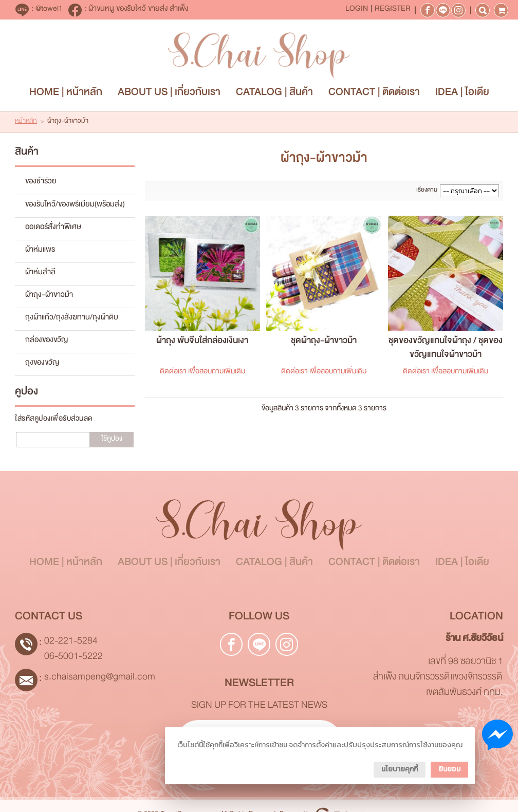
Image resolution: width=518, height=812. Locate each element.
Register (393, 10)
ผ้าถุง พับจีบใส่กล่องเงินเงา (202, 344)
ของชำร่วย (41, 184)
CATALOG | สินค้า (274, 95)
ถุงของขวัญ (42, 365)
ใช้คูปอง (112, 441)
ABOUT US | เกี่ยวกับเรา (169, 95)
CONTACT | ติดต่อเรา (374, 95)
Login (357, 10)
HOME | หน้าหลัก (66, 95)
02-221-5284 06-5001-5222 (73, 652)
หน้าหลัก (26, 123)
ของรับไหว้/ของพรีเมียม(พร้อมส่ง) (75, 206)
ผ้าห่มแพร (40, 252)
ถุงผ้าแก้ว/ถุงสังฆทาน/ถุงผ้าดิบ (72, 320)
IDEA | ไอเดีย (462, 95)
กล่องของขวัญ (47, 343)
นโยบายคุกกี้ (400, 769)
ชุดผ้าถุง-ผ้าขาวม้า (324, 344)
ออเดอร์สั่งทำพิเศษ (53, 229)
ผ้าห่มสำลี (40, 274)
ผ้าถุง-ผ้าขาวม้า (49, 297)
